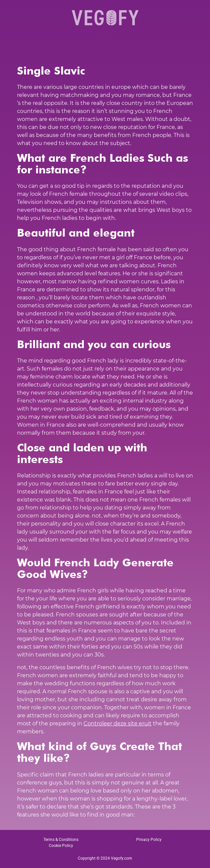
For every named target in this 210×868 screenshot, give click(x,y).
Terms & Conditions (61, 840)
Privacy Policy (149, 840)
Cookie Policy (61, 846)
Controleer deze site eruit (118, 724)
